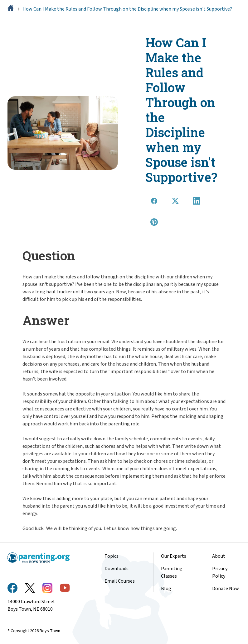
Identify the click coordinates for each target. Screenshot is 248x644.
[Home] (11, 9)
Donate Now (226, 589)
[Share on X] (175, 201)
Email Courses (120, 581)
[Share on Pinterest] (154, 222)
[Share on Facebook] (154, 201)
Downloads (117, 569)
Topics (112, 556)
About (219, 556)
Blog (166, 589)
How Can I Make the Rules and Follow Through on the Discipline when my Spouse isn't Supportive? (127, 9)
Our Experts (174, 556)
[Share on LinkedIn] (197, 201)
